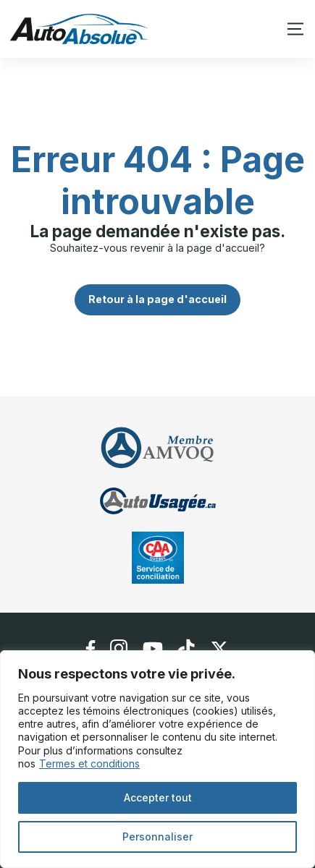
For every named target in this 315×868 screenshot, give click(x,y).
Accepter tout (158, 797)
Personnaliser (157, 837)
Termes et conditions (89, 763)
